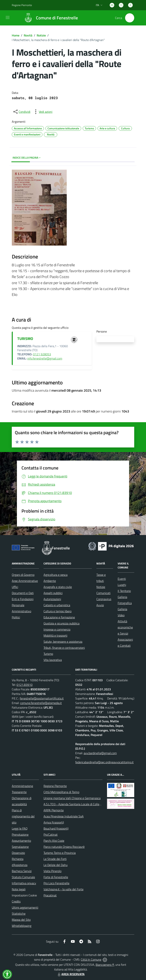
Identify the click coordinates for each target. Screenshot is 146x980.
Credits (16, 901)
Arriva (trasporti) (54, 822)
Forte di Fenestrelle (56, 877)
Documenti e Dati (23, 593)
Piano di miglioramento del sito (23, 816)
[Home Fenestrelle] (49, 18)
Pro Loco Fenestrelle (56, 883)
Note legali (19, 889)
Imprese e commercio (57, 629)
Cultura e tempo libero (58, 611)
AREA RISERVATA (71, 974)
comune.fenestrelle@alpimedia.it (41, 703)
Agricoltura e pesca (56, 575)
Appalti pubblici (53, 593)
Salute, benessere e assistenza (63, 642)
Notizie (41, 35)
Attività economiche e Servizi (125, 627)
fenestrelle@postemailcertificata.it (42, 698)
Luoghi (122, 585)
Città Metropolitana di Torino (61, 792)
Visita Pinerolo (52, 871)
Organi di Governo (23, 575)
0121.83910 (25, 685)
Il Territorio (124, 591)
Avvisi (100, 605)
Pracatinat (50, 895)
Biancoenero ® (105, 965)
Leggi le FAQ (20, 828)
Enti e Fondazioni (23, 599)
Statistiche (19, 914)
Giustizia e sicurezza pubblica (61, 623)
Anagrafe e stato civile (58, 587)
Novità (28, 35)
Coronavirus (104, 599)
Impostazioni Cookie (24, 895)
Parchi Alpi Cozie (54, 841)
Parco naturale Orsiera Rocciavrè (64, 847)
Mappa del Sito (21, 920)
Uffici (15, 587)
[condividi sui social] (21, 112)
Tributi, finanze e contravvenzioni (64, 648)
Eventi (122, 579)
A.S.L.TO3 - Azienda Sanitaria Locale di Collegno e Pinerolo (80, 804)
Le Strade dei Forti (55, 859)
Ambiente (50, 581)
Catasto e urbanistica (57, 605)
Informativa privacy (24, 883)
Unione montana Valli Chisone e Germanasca (72, 798)
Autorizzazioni (52, 599)
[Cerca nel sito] (130, 18)
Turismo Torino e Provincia (60, 853)
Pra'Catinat (51, 835)
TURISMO (25, 339)
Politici (16, 617)
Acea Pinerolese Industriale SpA (64, 816)
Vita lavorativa (53, 660)
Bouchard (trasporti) (56, 828)
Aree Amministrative (25, 581)
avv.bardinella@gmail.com (100, 753)
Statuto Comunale (23, 877)
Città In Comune (91, 959)
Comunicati (103, 593)
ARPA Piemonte (54, 810)
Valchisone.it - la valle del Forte (63, 889)
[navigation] (8, 17)
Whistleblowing (22, 926)
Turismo (48, 654)
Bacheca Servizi (22, 871)
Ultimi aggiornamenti (25, 907)
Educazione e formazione (59, 617)
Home (16, 35)
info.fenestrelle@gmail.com (45, 358)
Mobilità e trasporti (55, 635)
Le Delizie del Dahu (56, 865)
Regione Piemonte (55, 786)
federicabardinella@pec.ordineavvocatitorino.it (104, 762)
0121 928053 (42, 354)
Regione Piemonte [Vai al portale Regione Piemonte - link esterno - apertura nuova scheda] (22, 5)
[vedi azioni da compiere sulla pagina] (43, 112)
